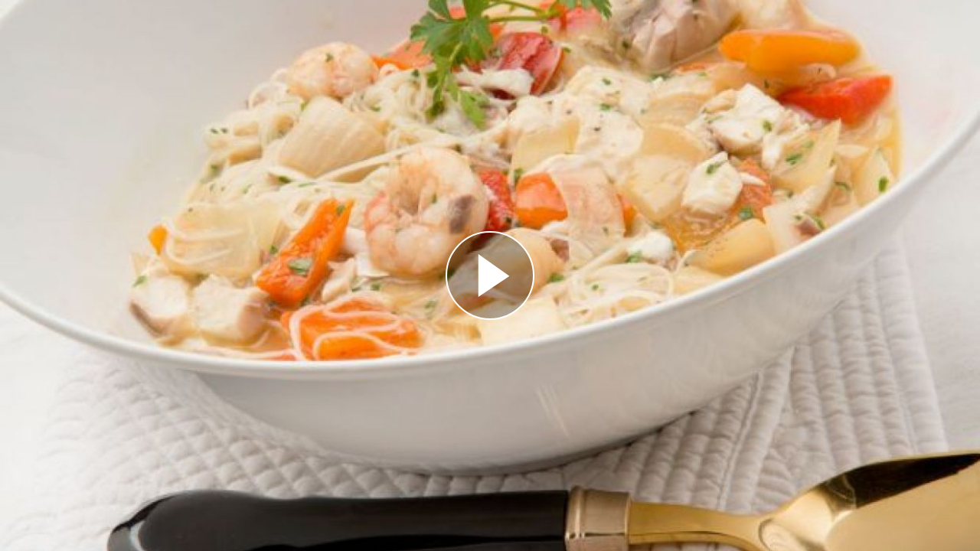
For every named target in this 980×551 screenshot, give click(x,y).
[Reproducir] (490, 275)
